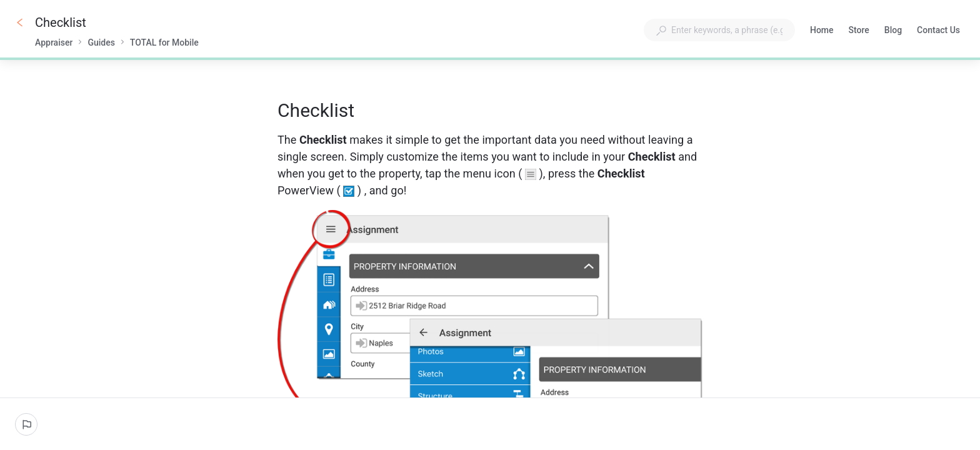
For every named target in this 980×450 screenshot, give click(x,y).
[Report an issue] (26, 424)
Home (822, 31)
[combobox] (719, 30)
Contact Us (938, 31)
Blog (893, 31)
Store (859, 31)
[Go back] (20, 22)
